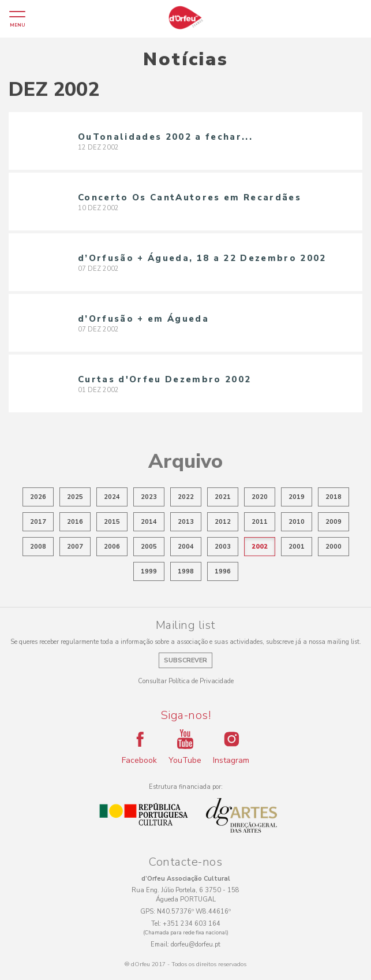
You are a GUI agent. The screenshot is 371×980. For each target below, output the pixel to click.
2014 (149, 522)
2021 (223, 497)
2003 (223, 547)
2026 (38, 497)
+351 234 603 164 (192, 924)
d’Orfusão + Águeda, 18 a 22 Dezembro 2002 (202, 258)
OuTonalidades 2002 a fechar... (165, 137)
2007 (75, 547)
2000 (333, 547)
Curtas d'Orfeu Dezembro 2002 (164, 379)
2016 (75, 522)
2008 (38, 547)
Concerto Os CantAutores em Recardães (190, 198)
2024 (112, 497)
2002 (260, 547)
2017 (38, 522)
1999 (149, 571)
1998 (186, 571)
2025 (75, 497)
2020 (260, 497)
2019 (297, 497)
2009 (333, 522)
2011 (260, 522)
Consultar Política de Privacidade (186, 681)
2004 (186, 547)
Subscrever (185, 660)
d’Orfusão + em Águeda (143, 319)
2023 (149, 497)
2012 (223, 522)
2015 (112, 522)
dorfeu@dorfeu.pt (196, 944)
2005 (149, 547)
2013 (186, 522)
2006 (112, 547)
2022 (186, 497)
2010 (297, 522)
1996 (223, 571)
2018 (333, 497)
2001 (297, 547)
